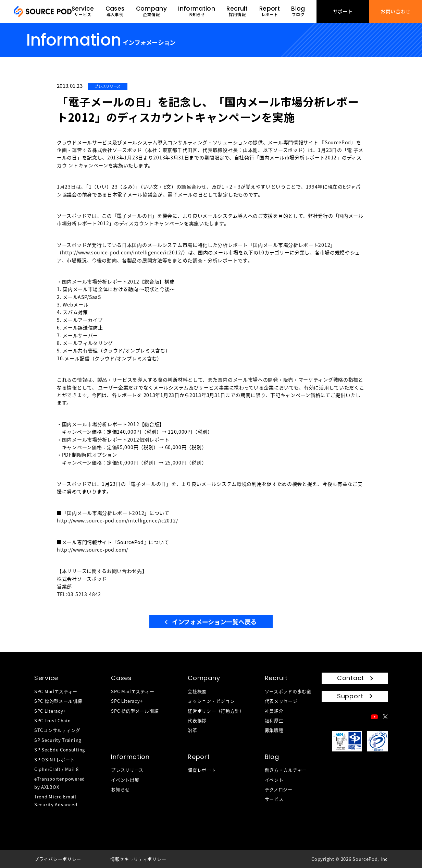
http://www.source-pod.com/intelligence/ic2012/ (122, 252)
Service (46, 678)
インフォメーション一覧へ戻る (214, 622)
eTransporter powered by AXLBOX (60, 783)
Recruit (276, 678)
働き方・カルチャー (286, 770)
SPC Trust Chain (53, 720)
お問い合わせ (396, 11)
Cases (121, 678)
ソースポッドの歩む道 (288, 691)
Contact (351, 678)
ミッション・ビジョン (211, 701)
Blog (272, 757)
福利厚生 (274, 720)
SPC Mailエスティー (56, 691)
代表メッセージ (281, 701)
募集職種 (274, 730)
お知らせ (120, 789)
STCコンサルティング (57, 730)
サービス (274, 799)
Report (199, 757)
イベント (274, 780)
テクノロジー (279, 789)
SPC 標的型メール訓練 (58, 701)
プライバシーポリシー (58, 859)
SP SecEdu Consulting (60, 750)
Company (204, 678)
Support (350, 696)
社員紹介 (274, 711)
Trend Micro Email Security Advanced (56, 800)
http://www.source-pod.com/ (92, 550)
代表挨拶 (197, 720)
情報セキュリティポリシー (138, 859)
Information (130, 757)
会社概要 (197, 691)
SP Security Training (58, 740)
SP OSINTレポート (54, 759)
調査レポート (202, 770)
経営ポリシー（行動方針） (216, 711)
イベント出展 (125, 780)
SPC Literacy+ (50, 711)
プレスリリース (127, 770)
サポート (343, 11)
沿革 (192, 730)
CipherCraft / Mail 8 (57, 769)
